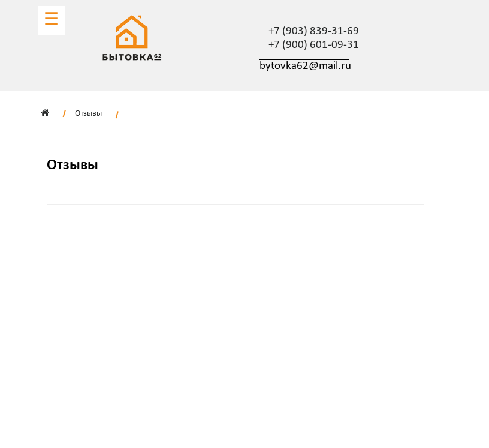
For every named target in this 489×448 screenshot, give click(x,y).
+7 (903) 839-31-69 (314, 31)
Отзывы (88, 114)
